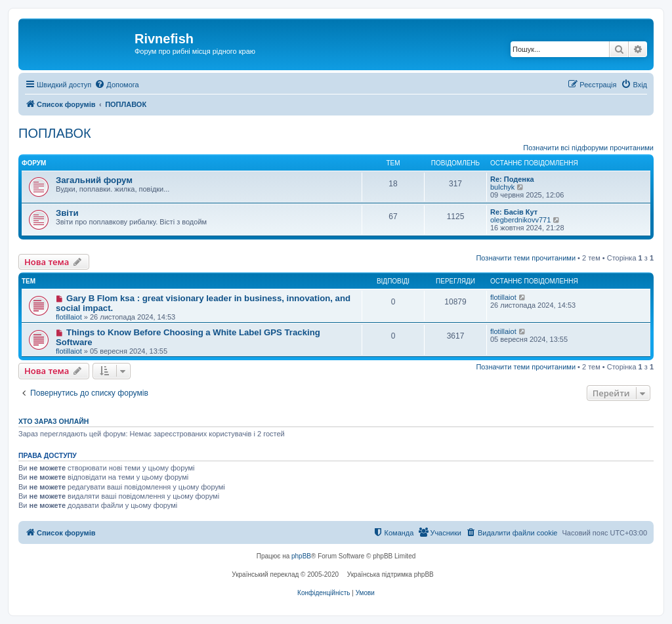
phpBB (301, 556)
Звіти (67, 213)
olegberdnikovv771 (520, 220)
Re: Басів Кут (514, 212)
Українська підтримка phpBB (390, 574)
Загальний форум (94, 180)
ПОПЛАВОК (55, 133)
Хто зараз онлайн (53, 421)
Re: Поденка (512, 179)
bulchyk (502, 187)
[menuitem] (116, 85)
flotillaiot (69, 317)
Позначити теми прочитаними (526, 258)
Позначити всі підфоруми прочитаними (588, 148)
